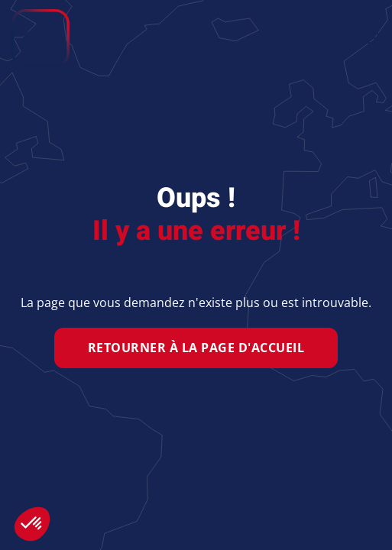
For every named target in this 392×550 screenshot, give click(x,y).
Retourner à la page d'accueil (196, 348)
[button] (373, 38)
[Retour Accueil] (73, 38)
